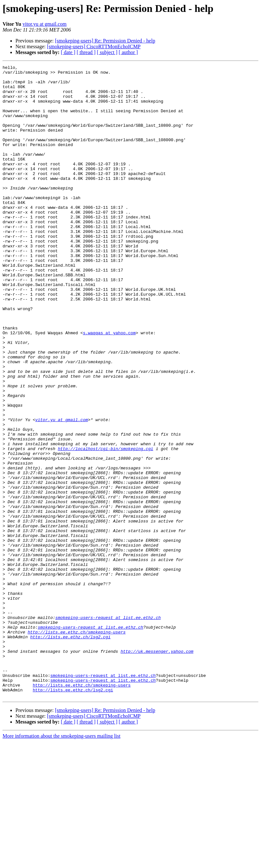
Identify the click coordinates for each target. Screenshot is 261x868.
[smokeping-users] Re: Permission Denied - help (105, 41)
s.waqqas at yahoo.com (109, 387)
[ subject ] (107, 52)
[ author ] (128, 52)
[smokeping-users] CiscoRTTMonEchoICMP (94, 46)
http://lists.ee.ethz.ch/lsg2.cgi (70, 752)
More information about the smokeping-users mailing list (61, 862)
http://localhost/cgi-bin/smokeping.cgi (106, 526)
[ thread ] (86, 52)
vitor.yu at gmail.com (45, 24)
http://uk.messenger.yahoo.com (157, 769)
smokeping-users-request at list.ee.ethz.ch (108, 728)
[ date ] (68, 52)
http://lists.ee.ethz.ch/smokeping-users (77, 746)
